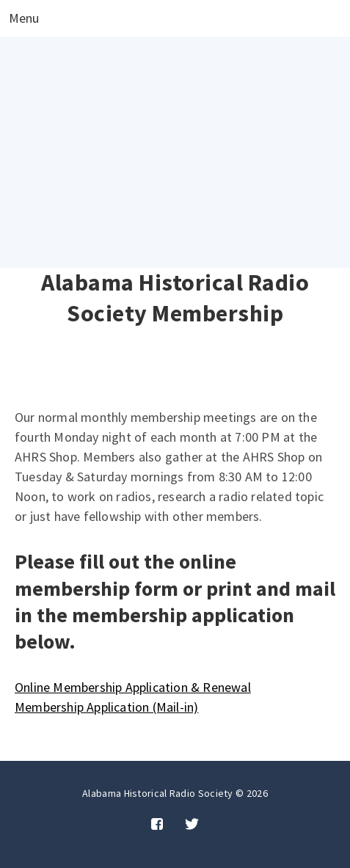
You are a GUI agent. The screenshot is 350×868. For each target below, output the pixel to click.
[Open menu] (24, 18)
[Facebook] (157, 825)
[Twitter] (192, 825)
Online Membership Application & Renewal (133, 687)
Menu (24, 19)
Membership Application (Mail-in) (106, 707)
